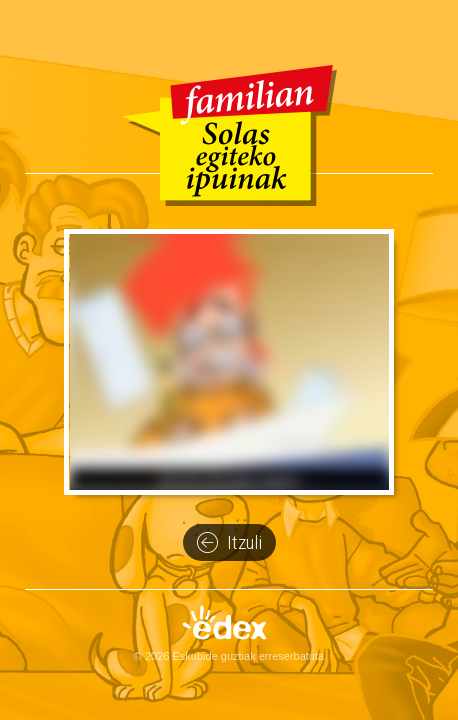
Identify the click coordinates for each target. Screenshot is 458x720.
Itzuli (229, 543)
